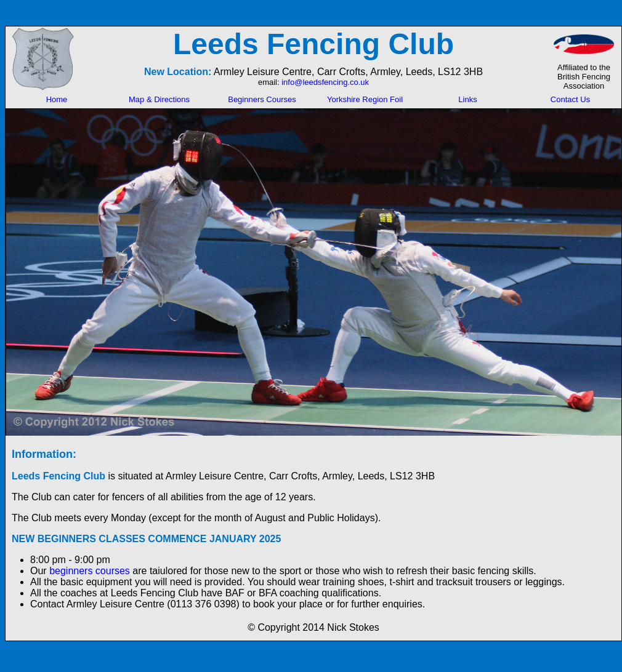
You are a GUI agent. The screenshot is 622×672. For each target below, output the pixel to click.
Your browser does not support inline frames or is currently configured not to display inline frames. (313, 58)
